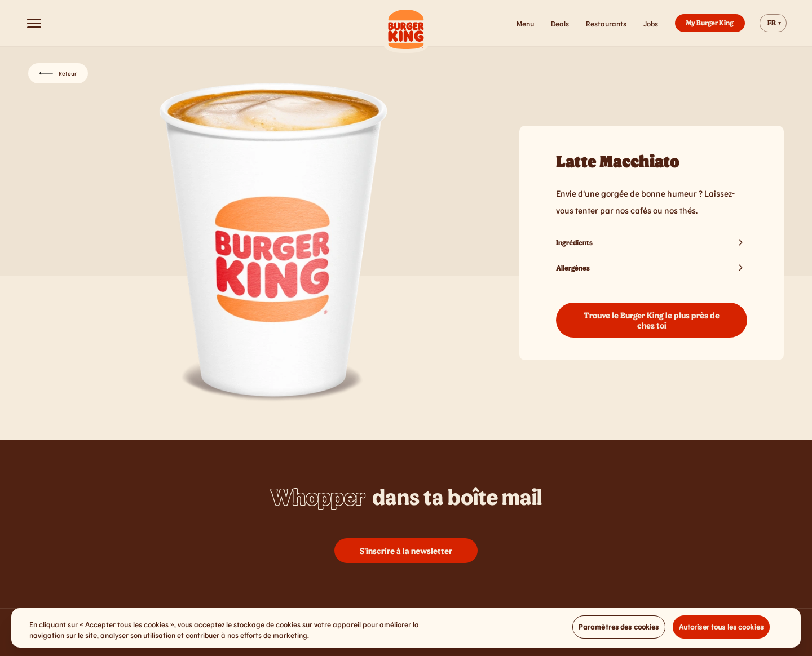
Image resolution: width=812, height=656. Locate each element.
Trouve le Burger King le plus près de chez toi (652, 320)
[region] (406, 631)
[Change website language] (773, 23)
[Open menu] (34, 23)
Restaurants (606, 24)
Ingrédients (652, 242)
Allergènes (652, 268)
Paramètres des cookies (619, 630)
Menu (525, 24)
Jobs (651, 24)
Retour (58, 73)
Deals (560, 24)
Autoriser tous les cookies (721, 630)
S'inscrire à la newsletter (406, 551)
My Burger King (710, 23)
